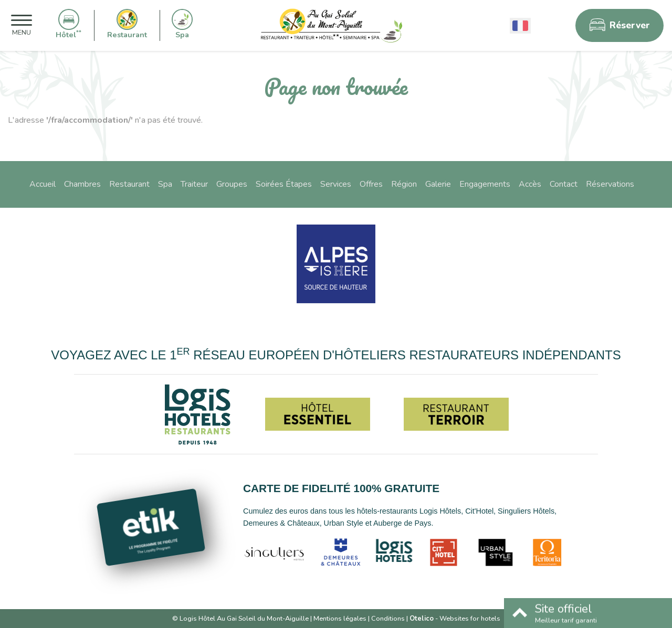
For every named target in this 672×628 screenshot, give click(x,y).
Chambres (82, 184)
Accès (530, 184)
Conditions (388, 619)
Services (336, 184)
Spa (165, 184)
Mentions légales (340, 619)
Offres (371, 184)
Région (404, 184)
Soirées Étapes (284, 184)
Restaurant (129, 184)
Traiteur (194, 184)
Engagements (485, 184)
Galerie (438, 184)
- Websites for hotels (455, 619)
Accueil (43, 184)
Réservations (610, 184)
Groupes (232, 184)
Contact (564, 184)
